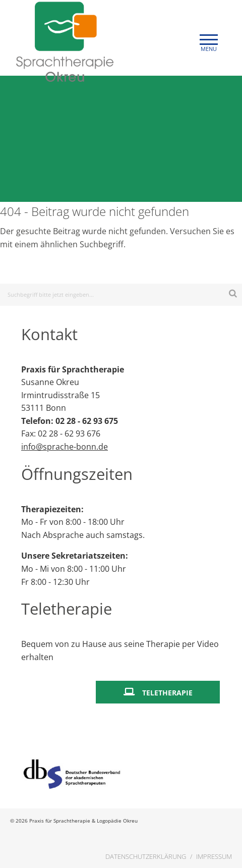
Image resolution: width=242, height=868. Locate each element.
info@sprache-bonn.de (65, 447)
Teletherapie (167, 693)
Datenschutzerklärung (146, 856)
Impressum (214, 856)
